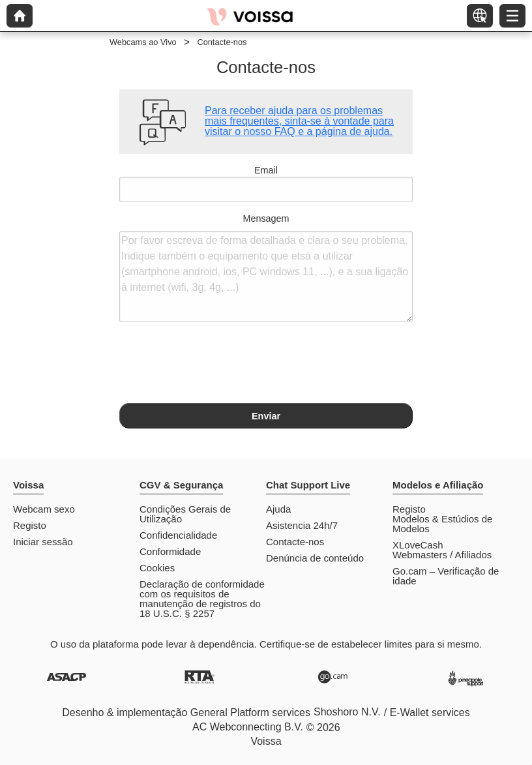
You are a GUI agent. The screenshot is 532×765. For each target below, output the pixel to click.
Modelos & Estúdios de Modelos (442, 524)
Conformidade (170, 551)
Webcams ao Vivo (143, 42)
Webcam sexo (44, 509)
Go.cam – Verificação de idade (446, 576)
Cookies (157, 568)
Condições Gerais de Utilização (185, 514)
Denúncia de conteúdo (315, 558)
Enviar (266, 416)
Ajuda (278, 509)
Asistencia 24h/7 (302, 525)
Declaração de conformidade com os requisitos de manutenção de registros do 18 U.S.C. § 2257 (202, 599)
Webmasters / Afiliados (442, 555)
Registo (30, 525)
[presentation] (218, 365)
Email (266, 184)
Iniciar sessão (43, 542)
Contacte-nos (295, 542)
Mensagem (266, 268)
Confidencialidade (178, 535)
